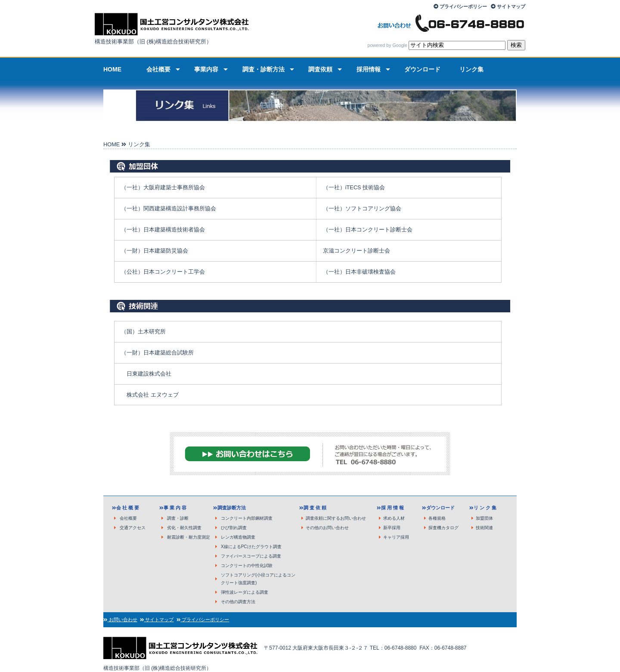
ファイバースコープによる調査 (251, 556)
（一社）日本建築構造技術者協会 (163, 230)
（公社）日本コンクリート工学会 (163, 272)
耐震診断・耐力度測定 (189, 537)
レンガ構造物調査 (238, 537)
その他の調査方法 (238, 602)
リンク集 (139, 144)
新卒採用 (392, 528)
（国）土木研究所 (143, 331)
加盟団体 (484, 518)
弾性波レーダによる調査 (245, 592)
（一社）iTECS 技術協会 (354, 187)
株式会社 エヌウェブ (153, 395)
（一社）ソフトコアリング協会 (362, 208)
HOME (112, 144)
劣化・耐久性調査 (184, 528)
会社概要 (128, 518)
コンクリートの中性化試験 (247, 566)
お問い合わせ (122, 620)
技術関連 (484, 528)
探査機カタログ (443, 528)
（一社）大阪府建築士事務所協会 (163, 187)
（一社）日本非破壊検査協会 (359, 272)
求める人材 (394, 518)
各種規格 (437, 518)
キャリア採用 (396, 537)
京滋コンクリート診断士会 (356, 251)
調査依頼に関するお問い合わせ (336, 518)
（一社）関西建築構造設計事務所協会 (169, 208)
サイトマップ (511, 6)
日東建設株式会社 (149, 374)
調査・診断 (178, 518)
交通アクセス (133, 528)
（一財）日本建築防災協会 (155, 251)
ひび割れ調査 (234, 528)
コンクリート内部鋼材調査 (247, 518)
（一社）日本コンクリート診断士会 (368, 230)
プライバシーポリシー (463, 6)
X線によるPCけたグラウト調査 (251, 547)
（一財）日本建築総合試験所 (157, 353)
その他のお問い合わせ (327, 528)
